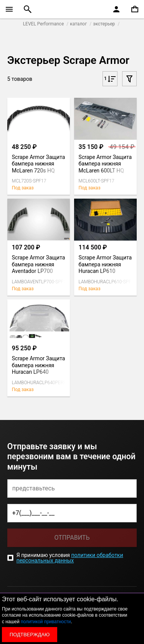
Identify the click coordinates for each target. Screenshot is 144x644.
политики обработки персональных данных (70, 558)
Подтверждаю (30, 635)
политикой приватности (46, 622)
